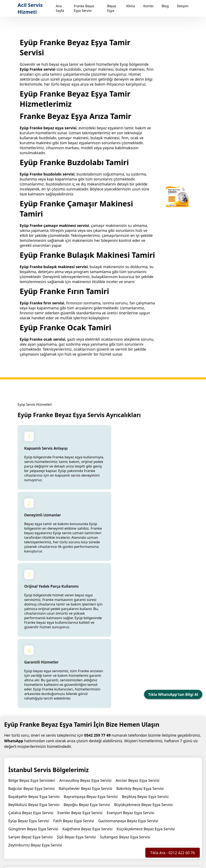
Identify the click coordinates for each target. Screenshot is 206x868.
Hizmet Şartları (177, 844)
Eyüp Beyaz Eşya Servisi (29, 692)
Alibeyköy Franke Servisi (115, 761)
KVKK (141, 848)
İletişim (183, 6)
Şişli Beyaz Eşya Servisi (76, 708)
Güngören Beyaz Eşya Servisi (33, 700)
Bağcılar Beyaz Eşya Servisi (31, 660)
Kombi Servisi (148, 822)
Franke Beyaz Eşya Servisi (84, 8)
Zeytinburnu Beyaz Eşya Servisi (35, 716)
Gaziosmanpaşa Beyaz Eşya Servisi (128, 692)
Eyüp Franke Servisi (73, 761)
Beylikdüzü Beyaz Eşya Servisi (34, 676)
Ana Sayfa (60, 8)
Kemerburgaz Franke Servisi (123, 769)
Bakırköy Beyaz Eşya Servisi (140, 660)
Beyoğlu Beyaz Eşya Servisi (87, 676)
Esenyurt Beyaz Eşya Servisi (130, 684)
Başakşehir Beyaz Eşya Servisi (34, 668)
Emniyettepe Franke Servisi (164, 761)
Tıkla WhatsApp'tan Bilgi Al (173, 694)
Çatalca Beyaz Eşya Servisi (31, 684)
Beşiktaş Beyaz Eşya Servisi (145, 668)
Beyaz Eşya (112, 8)
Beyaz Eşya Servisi (102, 822)
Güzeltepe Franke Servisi (73, 769)
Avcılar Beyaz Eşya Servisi (137, 651)
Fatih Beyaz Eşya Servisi (74, 692)
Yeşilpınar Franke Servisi (74, 777)
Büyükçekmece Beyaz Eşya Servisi (143, 676)
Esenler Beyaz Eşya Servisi (80, 684)
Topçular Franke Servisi (28, 777)
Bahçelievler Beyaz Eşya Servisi (86, 660)
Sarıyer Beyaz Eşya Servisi (31, 708)
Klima (131, 6)
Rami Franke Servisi (169, 769)
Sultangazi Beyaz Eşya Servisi (125, 708)
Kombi (148, 6)
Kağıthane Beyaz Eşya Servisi (87, 700)
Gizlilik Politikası (149, 844)
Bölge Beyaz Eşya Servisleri (32, 651)
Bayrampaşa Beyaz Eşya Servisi (91, 668)
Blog (165, 6)
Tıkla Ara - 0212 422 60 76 (173, 853)
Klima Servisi (127, 822)
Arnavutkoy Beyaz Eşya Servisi (85, 651)
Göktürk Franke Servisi (28, 769)
